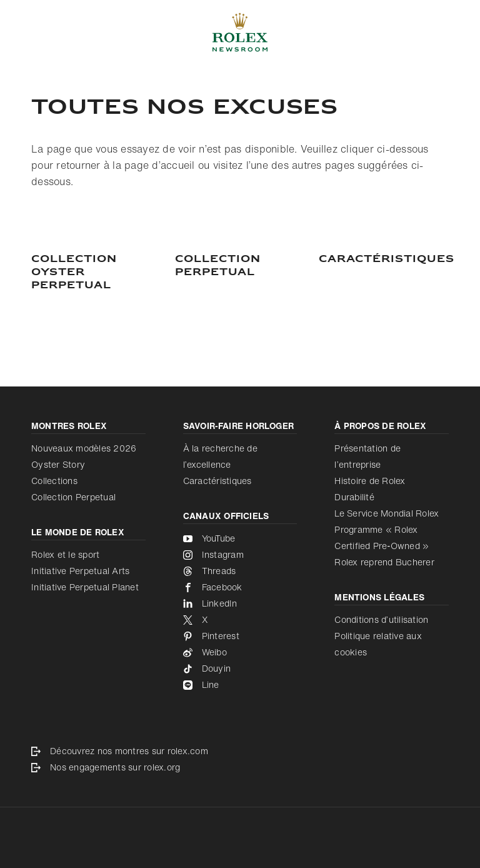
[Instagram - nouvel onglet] (240, 555)
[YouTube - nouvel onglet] (240, 538)
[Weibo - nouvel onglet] (240, 652)
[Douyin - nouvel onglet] (240, 669)
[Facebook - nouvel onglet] (240, 587)
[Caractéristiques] (384, 260)
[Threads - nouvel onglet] (240, 571)
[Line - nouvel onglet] (240, 685)
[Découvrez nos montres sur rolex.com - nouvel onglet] (240, 751)
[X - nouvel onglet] (240, 620)
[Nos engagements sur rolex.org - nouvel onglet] (240, 767)
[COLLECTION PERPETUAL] (240, 266)
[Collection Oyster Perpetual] (96, 273)
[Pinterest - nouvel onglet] (240, 636)
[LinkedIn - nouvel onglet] (240, 603)
